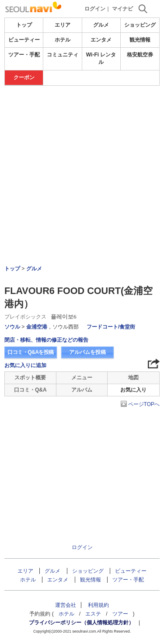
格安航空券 (140, 55)
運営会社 (66, 605)
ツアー (120, 614)
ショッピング (140, 25)
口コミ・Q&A (30, 390)
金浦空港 (37, 327)
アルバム (82, 390)
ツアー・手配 (24, 55)
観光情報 (140, 40)
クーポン (24, 77)
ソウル (12, 327)
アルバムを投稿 (87, 352)
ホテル (63, 40)
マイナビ (122, 9)
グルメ (101, 25)
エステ (93, 614)
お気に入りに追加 (25, 365)
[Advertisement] (82, 151)
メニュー (82, 378)
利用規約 (98, 605)
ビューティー (24, 40)
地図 (133, 378)
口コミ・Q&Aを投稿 (31, 352)
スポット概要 (30, 378)
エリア (63, 25)
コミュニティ (63, 55)
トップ (24, 25)
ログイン (95, 9)
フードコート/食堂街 (111, 327)
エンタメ (101, 40)
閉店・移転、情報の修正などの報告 (46, 340)
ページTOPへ (144, 404)
